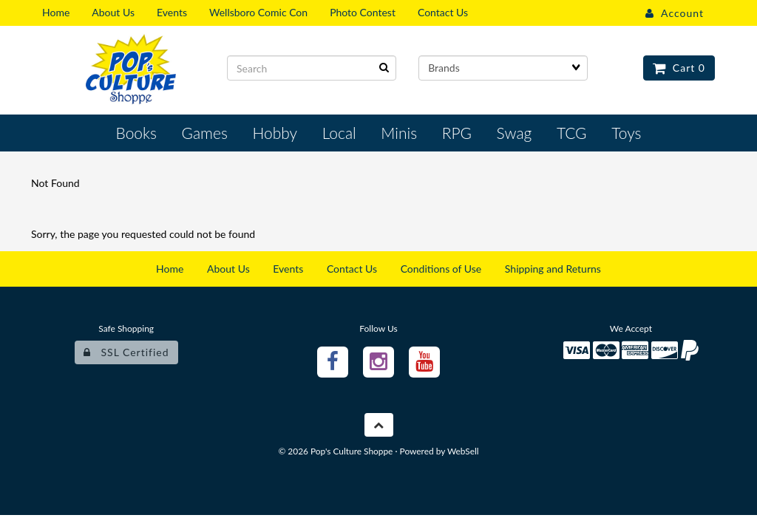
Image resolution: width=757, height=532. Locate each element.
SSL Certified (126, 352)
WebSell (463, 451)
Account (675, 13)
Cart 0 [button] (679, 68)
